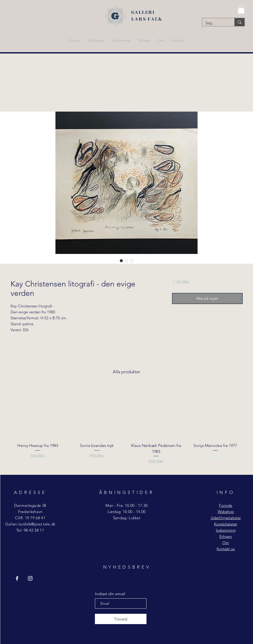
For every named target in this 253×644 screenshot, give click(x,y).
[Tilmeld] (121, 619)
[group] (127, 428)
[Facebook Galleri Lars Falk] (17, 578)
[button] (241, 9)
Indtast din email (110, 594)
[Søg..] (214, 23)
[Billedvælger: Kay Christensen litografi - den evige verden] (121, 261)
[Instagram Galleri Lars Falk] (30, 578)
